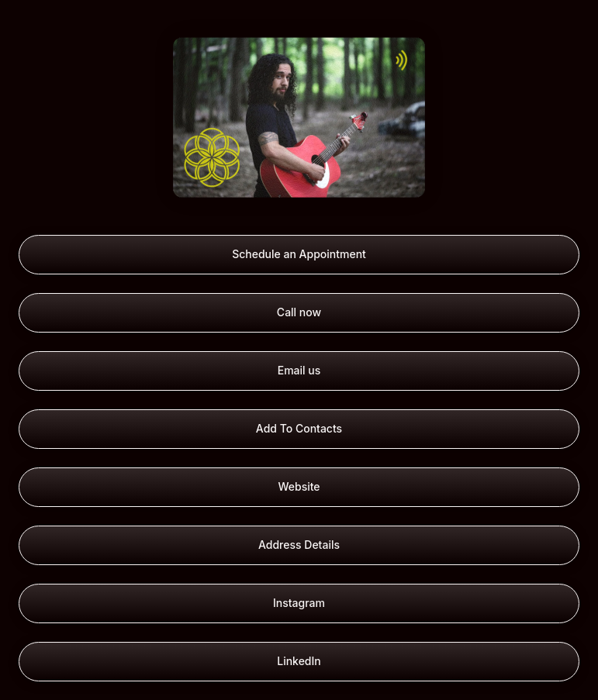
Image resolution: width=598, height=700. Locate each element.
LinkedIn (299, 661)
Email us (299, 370)
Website (299, 486)
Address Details (299, 545)
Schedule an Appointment (299, 254)
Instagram (299, 603)
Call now (299, 312)
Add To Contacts (299, 428)
